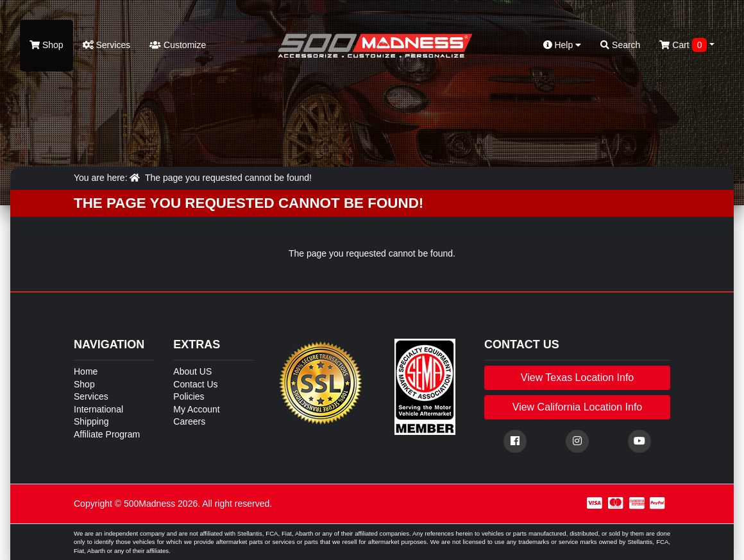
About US (192, 371)
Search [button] (620, 45)
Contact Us (195, 384)
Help (562, 45)
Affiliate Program (107, 434)
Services (107, 45)
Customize (178, 45)
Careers (189, 421)
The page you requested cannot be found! (228, 178)
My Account (196, 409)
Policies (189, 396)
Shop (46, 45)
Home (86, 371)
